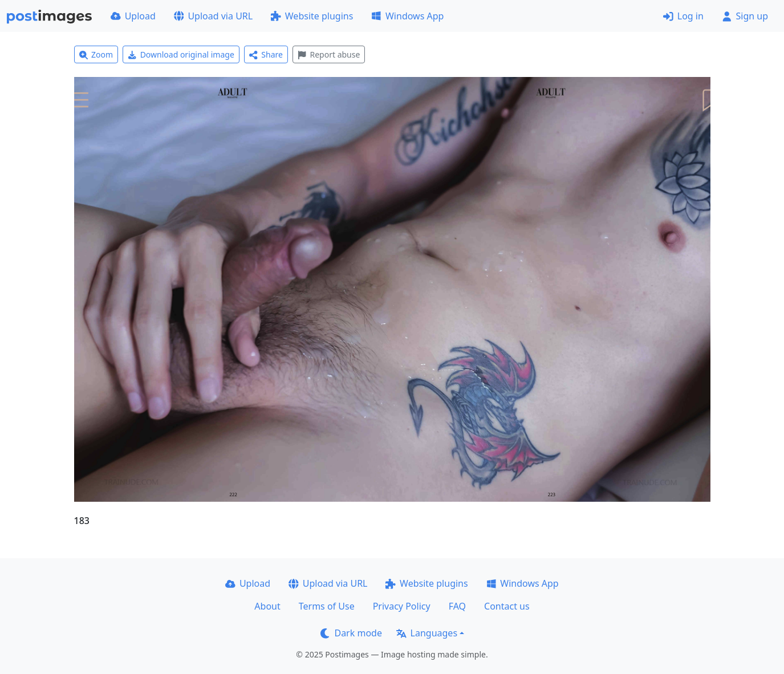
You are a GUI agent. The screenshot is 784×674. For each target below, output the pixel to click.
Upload (133, 16)
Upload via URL (213, 16)
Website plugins (312, 16)
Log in (683, 16)
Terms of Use (327, 606)
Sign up (745, 16)
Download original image (181, 54)
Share (266, 54)
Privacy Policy (402, 606)
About (267, 606)
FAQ (457, 606)
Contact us (507, 606)
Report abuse (329, 54)
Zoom (96, 54)
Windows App (407, 16)
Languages (427, 633)
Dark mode (351, 633)
